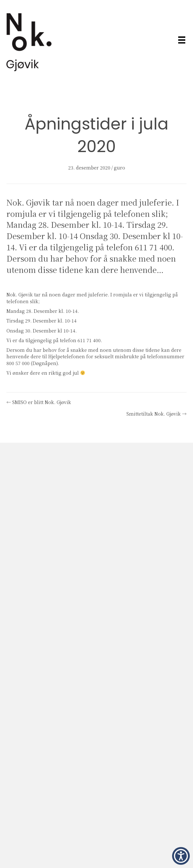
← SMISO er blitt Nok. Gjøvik (39, 402)
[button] (181, 856)
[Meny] (182, 40)
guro (119, 168)
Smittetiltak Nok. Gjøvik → (156, 414)
